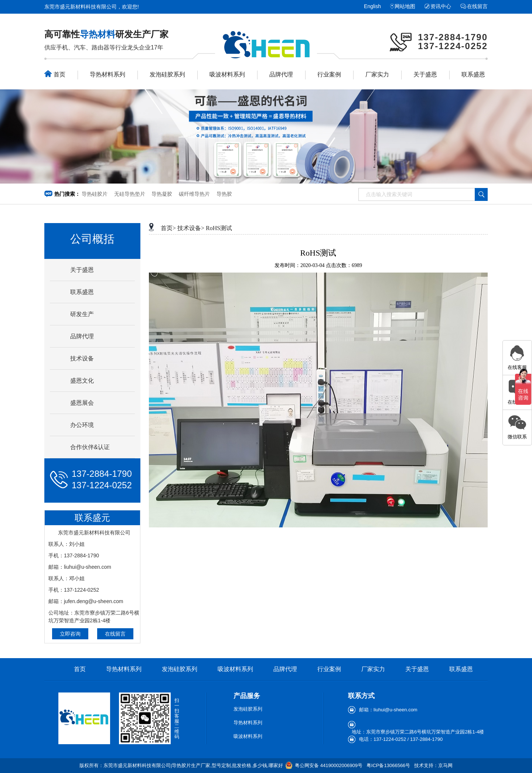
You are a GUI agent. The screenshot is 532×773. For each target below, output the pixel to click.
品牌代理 (281, 74)
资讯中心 (441, 6)
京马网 (445, 765)
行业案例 (329, 74)
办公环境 (82, 425)
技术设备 (82, 358)
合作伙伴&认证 (90, 447)
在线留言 (477, 6)
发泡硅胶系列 (167, 74)
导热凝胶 (162, 194)
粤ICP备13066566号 (388, 765)
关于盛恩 (425, 74)
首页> (168, 228)
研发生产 (82, 314)
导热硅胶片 (95, 194)
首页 (55, 74)
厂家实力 (377, 74)
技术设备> (191, 228)
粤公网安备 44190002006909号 (329, 765)
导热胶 (224, 194)
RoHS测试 (219, 228)
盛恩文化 (82, 381)
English (372, 6)
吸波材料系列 (227, 74)
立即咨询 (70, 634)
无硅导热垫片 (130, 194)
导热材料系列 (108, 74)
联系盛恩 (473, 74)
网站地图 (405, 6)
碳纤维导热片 (194, 194)
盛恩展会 (82, 403)
